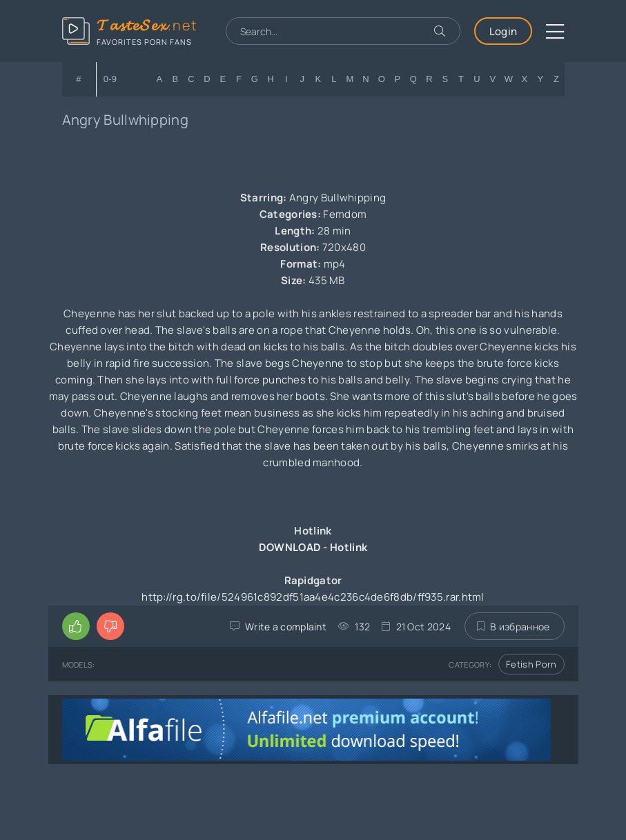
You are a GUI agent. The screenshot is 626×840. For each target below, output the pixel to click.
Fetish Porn (531, 664)
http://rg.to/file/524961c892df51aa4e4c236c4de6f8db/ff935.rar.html (313, 597)
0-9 (110, 79)
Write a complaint (286, 627)
